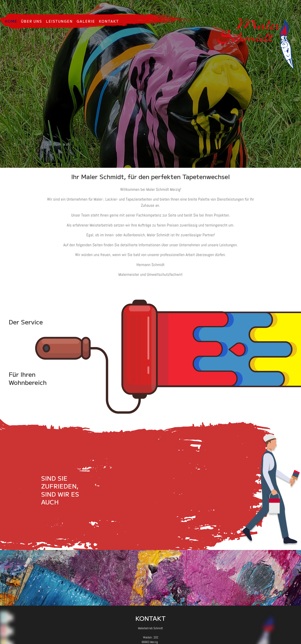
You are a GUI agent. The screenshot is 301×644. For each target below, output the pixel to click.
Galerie (86, 21)
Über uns (32, 21)
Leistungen (59, 21)
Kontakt (109, 21)
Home (11, 21)
